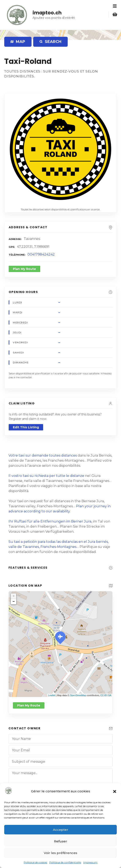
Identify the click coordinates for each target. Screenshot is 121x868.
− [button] (14, 602)
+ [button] (14, 596)
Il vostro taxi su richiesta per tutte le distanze (46, 476)
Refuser (60, 841)
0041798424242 (41, 254)
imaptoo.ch (47, 13)
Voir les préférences (60, 853)
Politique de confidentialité (65, 862)
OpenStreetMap (78, 695)
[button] (115, 791)
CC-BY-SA (106, 695)
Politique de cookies (35, 862)
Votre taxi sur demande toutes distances (43, 455)
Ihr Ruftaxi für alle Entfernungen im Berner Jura (50, 521)
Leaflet (52, 695)
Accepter (61, 830)
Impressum (90, 862)
